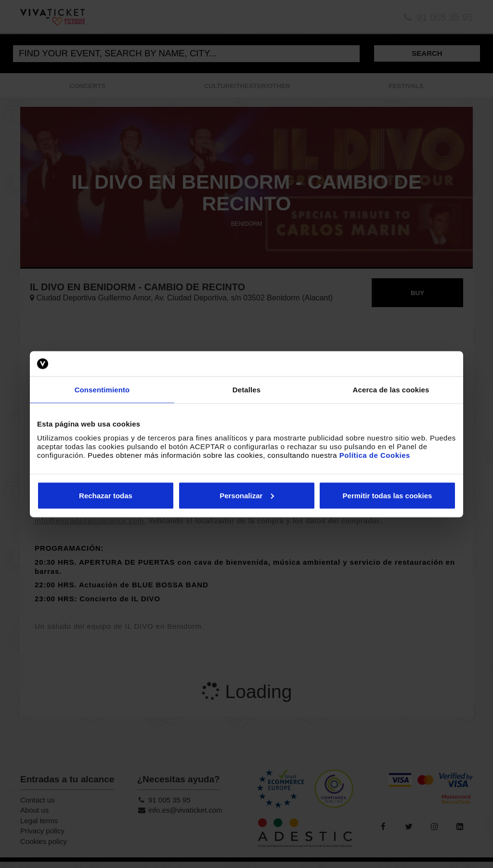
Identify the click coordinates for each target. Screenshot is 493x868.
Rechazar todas (106, 495)
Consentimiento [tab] (102, 390)
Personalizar (247, 495)
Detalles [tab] (246, 390)
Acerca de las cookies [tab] (391, 390)
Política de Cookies (375, 455)
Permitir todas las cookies (388, 495)
